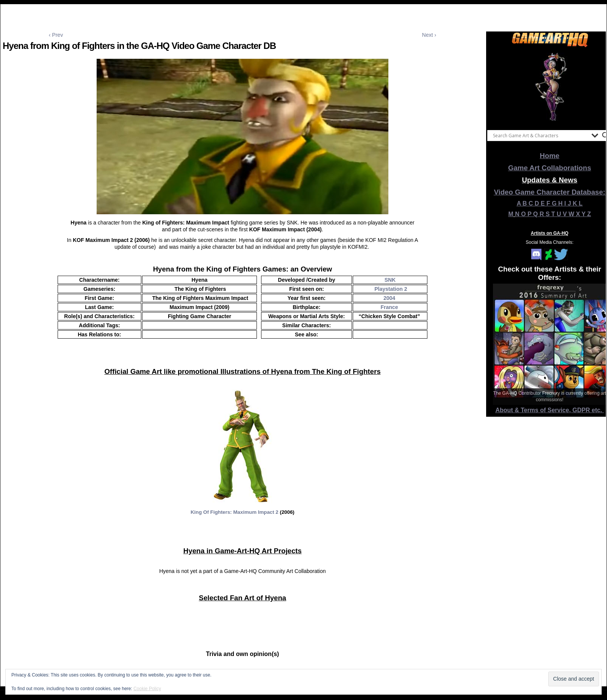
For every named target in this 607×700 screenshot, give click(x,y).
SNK (390, 280)
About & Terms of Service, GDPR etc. (550, 410)
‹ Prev (56, 35)
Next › (429, 35)
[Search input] (540, 135)
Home (550, 156)
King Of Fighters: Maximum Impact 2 (235, 512)
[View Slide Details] (550, 87)
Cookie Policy (147, 689)
